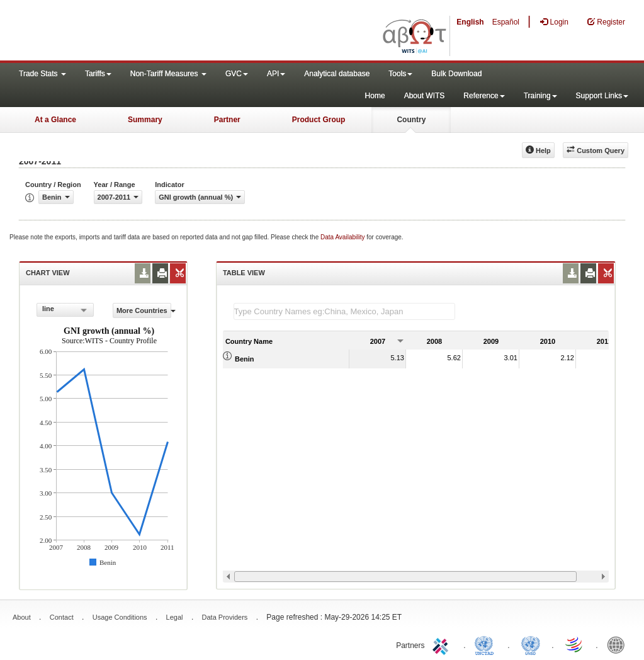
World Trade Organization (575, 644)
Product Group (319, 120)
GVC (237, 74)
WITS (126, 31)
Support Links (602, 96)
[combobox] (65, 310)
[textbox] (344, 311)
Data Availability (343, 237)
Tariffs (98, 74)
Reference (484, 96)
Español (506, 22)
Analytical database (337, 74)
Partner (227, 120)
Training (540, 96)
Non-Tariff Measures (168, 74)
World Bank (619, 644)
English (470, 22)
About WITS (425, 96)
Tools (400, 74)
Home (375, 96)
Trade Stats (42, 74)
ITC (443, 644)
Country (411, 120)
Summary (145, 120)
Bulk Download (456, 74)
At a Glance (55, 120)
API (276, 74)
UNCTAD (487, 644)
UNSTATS (531, 644)
